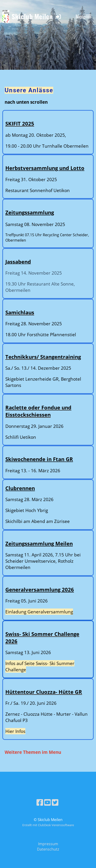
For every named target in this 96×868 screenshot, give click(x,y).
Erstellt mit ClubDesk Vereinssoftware (48, 825)
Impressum (48, 844)
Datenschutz (48, 849)
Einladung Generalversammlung (39, 612)
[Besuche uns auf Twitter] (55, 802)
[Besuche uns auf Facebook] (40, 802)
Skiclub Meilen (32, 16)
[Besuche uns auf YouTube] (47, 802)
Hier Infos (15, 731)
